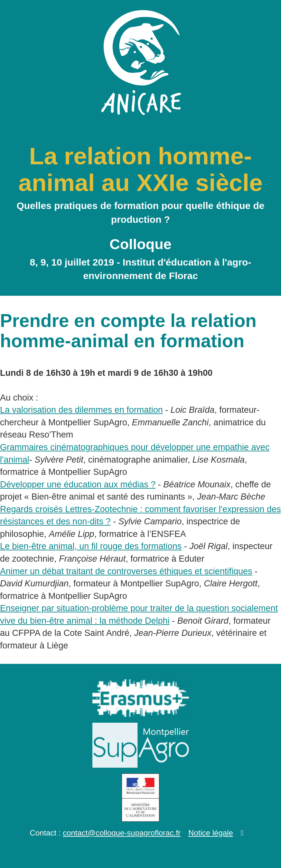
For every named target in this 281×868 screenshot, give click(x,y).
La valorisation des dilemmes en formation (81, 410)
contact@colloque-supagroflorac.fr (122, 833)
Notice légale (211, 833)
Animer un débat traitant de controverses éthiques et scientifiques (126, 571)
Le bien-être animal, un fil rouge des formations (91, 546)
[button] (242, 833)
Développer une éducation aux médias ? (78, 484)
